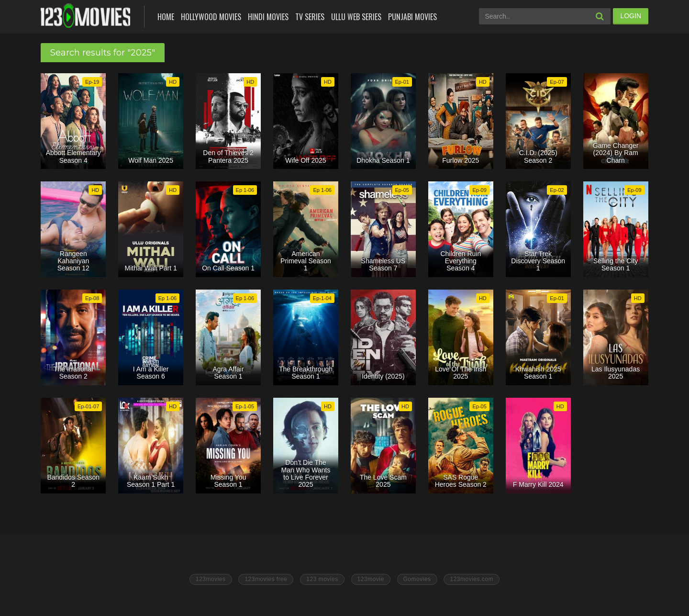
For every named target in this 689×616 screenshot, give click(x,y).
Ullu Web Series (356, 17)
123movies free (266, 579)
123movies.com (472, 579)
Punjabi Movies (412, 17)
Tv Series (310, 17)
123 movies (322, 579)
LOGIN (631, 16)
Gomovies (417, 579)
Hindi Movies (268, 17)
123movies (211, 579)
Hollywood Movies (211, 17)
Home (166, 17)
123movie (371, 579)
